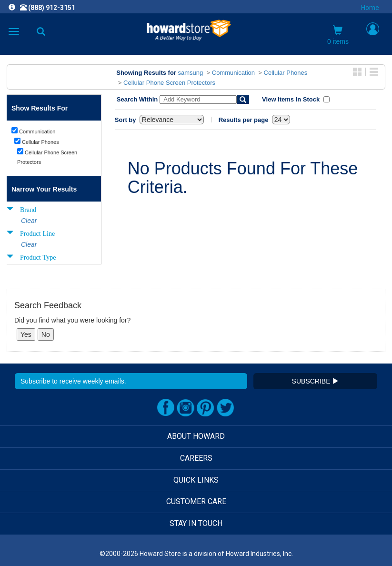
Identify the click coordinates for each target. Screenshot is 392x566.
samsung (191, 73)
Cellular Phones (286, 73)
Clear (29, 221)
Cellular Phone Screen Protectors (169, 83)
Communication (233, 73)
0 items (338, 35)
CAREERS (196, 458)
